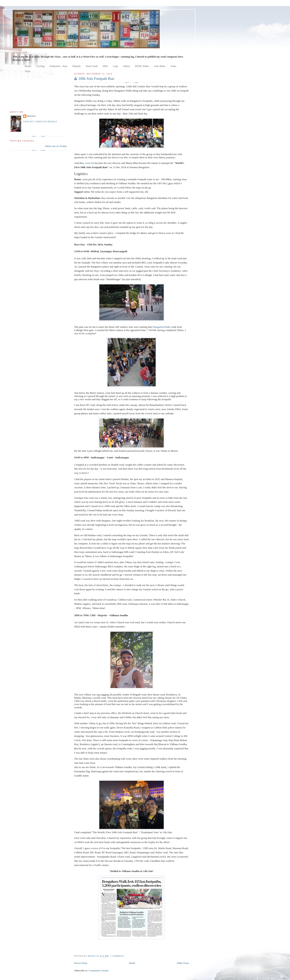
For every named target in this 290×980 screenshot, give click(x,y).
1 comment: (118, 956)
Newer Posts (81, 963)
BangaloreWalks (162, 327)
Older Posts (183, 963)
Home (132, 963)
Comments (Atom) (98, 970)
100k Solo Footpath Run (96, 79)
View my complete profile (40, 122)
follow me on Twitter (56, 146)
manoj (31, 116)
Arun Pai (90, 163)
